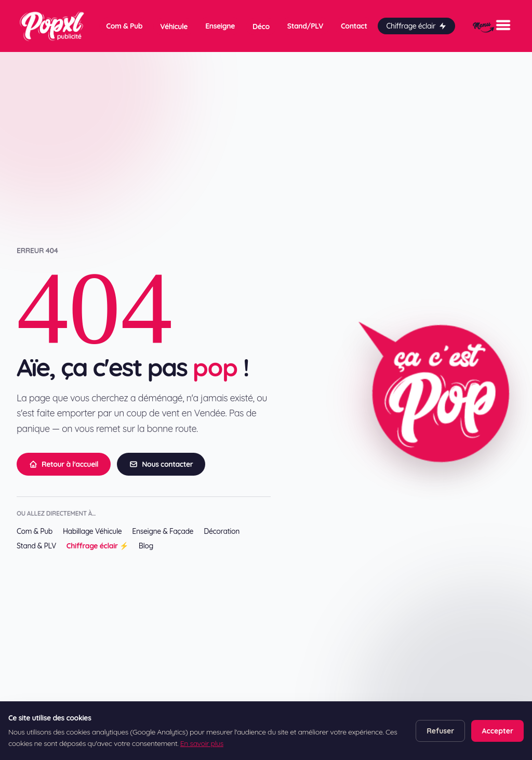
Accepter (497, 731)
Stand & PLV (36, 546)
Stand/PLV (305, 26)
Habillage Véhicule (92, 531)
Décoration (222, 531)
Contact (354, 26)
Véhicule (174, 27)
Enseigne (220, 26)
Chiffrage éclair (416, 26)
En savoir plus (202, 743)
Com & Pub (124, 26)
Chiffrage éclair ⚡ (97, 546)
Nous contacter (161, 464)
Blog (146, 546)
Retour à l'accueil (64, 464)
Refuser (440, 731)
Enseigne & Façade (163, 531)
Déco (261, 27)
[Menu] (492, 26)
